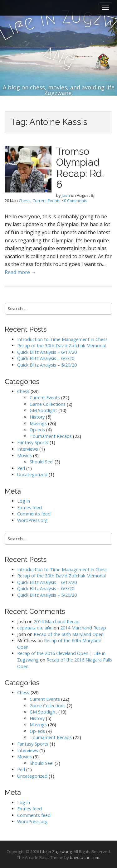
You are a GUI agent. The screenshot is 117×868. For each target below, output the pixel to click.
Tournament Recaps (51, 436)
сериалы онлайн (35, 628)
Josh (66, 195)
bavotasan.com (85, 857)
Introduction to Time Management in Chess (62, 339)
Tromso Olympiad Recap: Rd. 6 (80, 168)
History (37, 417)
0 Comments (76, 201)
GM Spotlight (43, 410)
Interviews (28, 449)
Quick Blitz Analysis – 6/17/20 (47, 352)
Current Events (46, 201)
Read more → (20, 272)
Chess (25, 201)
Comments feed (34, 514)
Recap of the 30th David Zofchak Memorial (61, 346)
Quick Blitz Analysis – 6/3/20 (46, 358)
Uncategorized (32, 474)
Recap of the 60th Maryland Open (69, 634)
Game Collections (48, 404)
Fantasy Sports (33, 442)
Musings (38, 423)
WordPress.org (32, 520)
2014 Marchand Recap (57, 621)
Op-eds (37, 430)
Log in (24, 501)
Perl (21, 468)
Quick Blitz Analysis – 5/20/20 (47, 365)
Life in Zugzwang (56, 851)
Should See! (41, 462)
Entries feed (29, 508)
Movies (24, 455)
